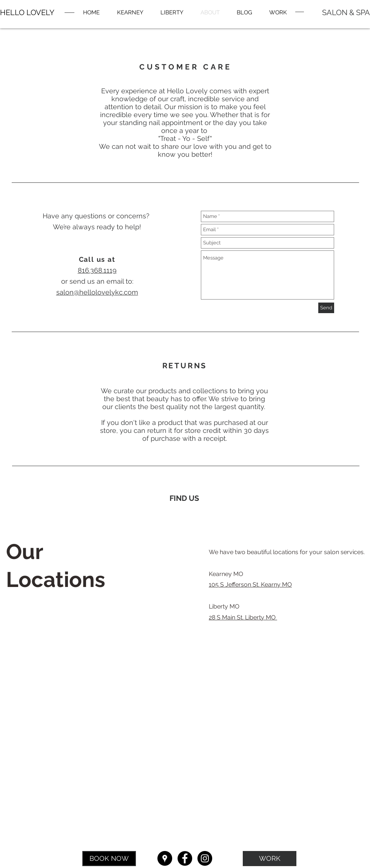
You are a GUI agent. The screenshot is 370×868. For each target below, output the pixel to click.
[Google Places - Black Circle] (165, 858)
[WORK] (270, 859)
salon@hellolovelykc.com (97, 292)
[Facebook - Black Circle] (185, 858)
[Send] (326, 308)
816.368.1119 (97, 270)
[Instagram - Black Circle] (205, 858)
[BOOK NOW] (109, 859)
